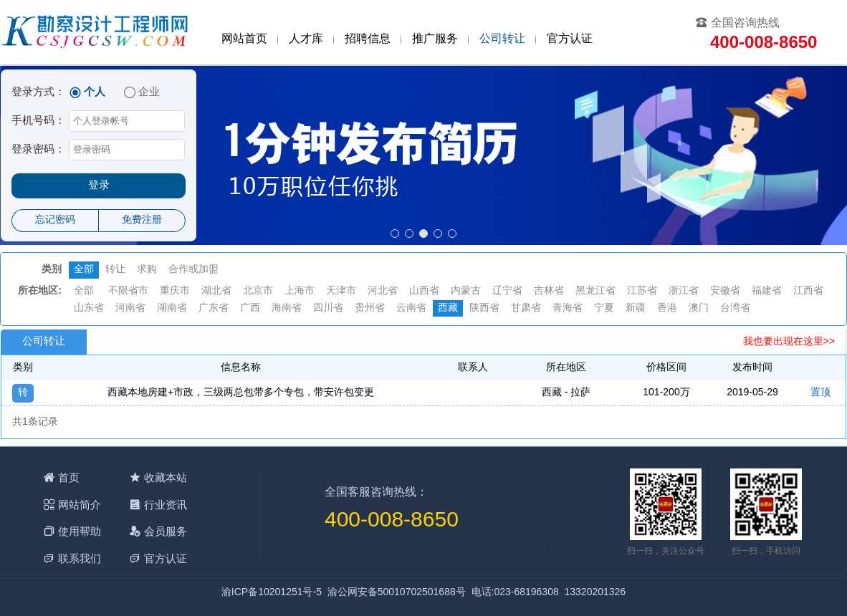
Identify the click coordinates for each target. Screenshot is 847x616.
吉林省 (549, 291)
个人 (95, 92)
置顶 (820, 393)
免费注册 (142, 220)
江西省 (808, 291)
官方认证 (570, 39)
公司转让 (502, 39)
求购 (147, 270)
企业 (149, 92)
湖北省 (216, 291)
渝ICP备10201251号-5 (272, 593)
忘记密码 (55, 220)
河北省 (383, 291)
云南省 (411, 308)
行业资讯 (166, 505)
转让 (115, 270)
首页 (69, 477)
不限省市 (128, 291)
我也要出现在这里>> (789, 342)
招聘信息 (368, 39)
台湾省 (735, 308)
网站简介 (80, 505)
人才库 (306, 39)
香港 (667, 308)
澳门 (699, 308)
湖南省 (172, 308)
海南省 (287, 308)
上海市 (300, 291)
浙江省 (684, 291)
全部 (84, 270)
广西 (250, 308)
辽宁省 (507, 291)
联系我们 (80, 558)
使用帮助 (80, 531)
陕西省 (484, 308)
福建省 (767, 291)
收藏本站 (166, 477)
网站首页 (244, 39)
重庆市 (175, 291)
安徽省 (725, 291)
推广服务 (435, 39)
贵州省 (370, 308)
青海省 (568, 308)
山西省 (424, 291)
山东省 (89, 308)
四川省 (328, 308)
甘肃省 (526, 308)
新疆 (636, 308)
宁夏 (604, 308)
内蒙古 (466, 291)
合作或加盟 (193, 270)
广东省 (214, 308)
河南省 (130, 308)
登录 (99, 186)
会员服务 (166, 531)
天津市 (341, 291)
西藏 (448, 308)
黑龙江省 (595, 291)
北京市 (258, 291)
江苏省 (642, 291)
